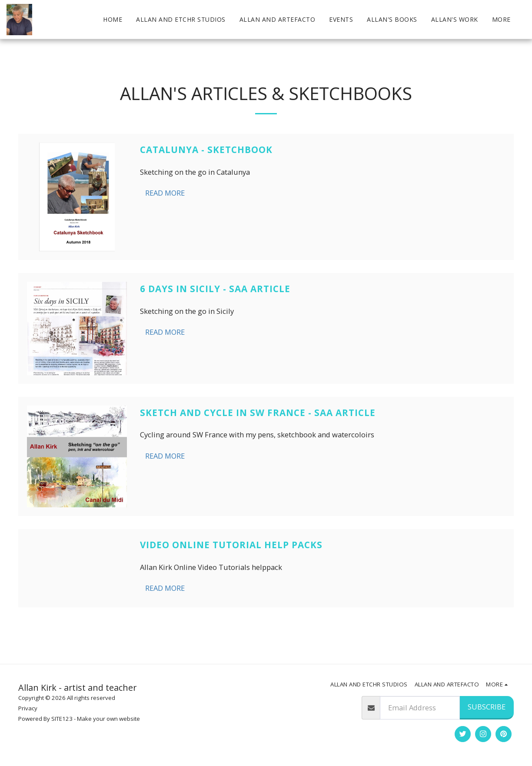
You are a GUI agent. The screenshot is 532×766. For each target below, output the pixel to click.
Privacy (28, 708)
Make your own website (108, 719)
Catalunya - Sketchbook (206, 150)
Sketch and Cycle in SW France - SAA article (258, 413)
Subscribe (487, 707)
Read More (165, 193)
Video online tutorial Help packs (231, 545)
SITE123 (62, 719)
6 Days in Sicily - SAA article (215, 289)
